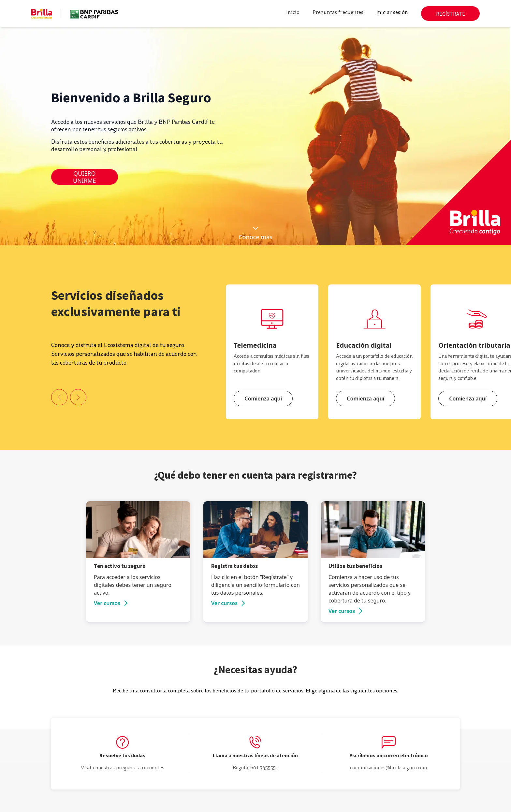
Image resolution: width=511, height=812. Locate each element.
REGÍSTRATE (451, 14)
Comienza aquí (263, 399)
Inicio (293, 13)
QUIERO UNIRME (84, 177)
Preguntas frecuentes (338, 13)
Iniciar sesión (392, 13)
